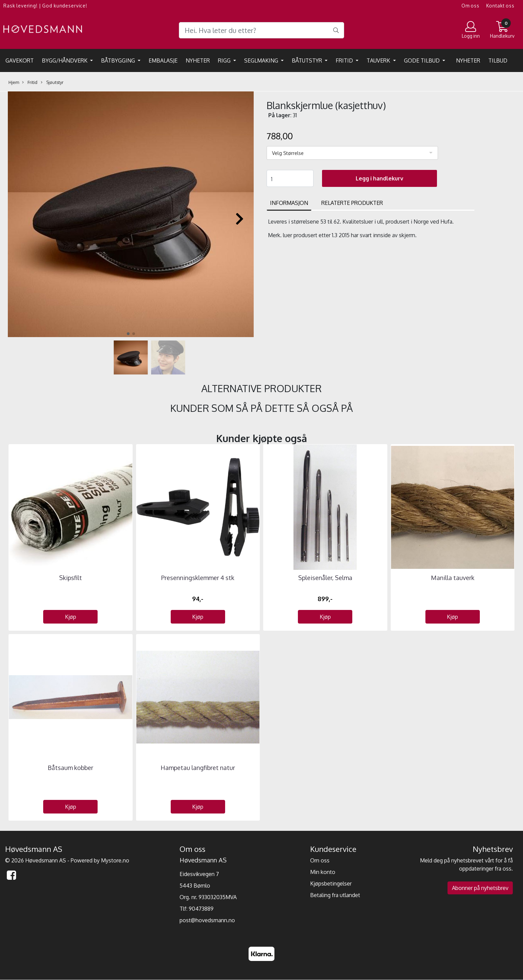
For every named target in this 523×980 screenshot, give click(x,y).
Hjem (14, 82)
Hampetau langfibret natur (198, 768)
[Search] (261, 30)
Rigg (225, 60)
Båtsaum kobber (70, 768)
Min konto (323, 872)
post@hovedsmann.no (207, 920)
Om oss (470, 6)
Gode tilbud (423, 60)
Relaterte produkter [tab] (352, 203)
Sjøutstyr (52, 82)
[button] (128, 334)
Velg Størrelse (288, 153)
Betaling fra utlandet (335, 895)
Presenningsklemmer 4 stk (198, 578)
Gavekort (20, 60)
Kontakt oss (500, 6)
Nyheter (198, 60)
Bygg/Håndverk (65, 60)
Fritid (345, 60)
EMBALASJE (163, 60)
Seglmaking (262, 60)
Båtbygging (119, 60)
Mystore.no (115, 860)
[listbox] (352, 153)
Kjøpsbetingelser (331, 883)
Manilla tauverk (453, 578)
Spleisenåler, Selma (325, 578)
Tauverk (379, 60)
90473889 (201, 909)
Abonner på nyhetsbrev (480, 888)
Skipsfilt (71, 578)
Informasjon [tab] (289, 203)
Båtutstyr (308, 60)
